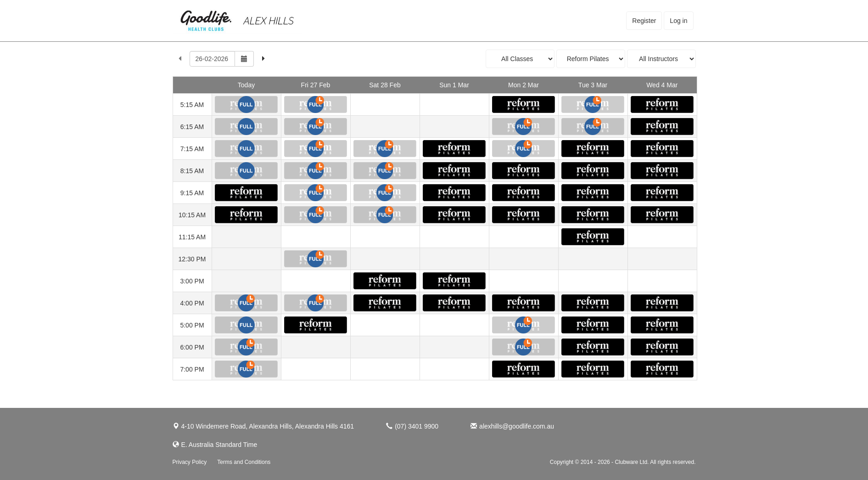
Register (644, 21)
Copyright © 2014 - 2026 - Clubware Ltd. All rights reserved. (623, 462)
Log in (678, 21)
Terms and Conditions (244, 462)
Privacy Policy (190, 462)
